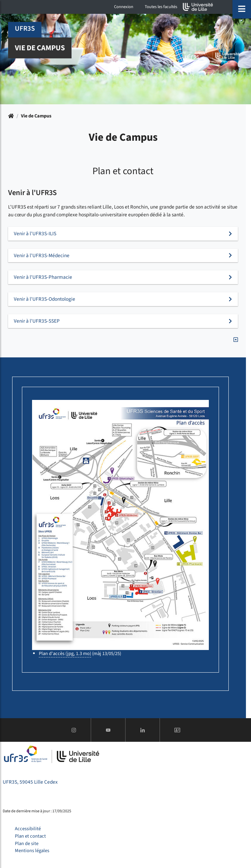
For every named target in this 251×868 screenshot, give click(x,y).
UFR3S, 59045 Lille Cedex (30, 782)
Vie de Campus (36, 116)
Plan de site (27, 844)
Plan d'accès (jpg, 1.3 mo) (65, 654)
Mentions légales (32, 851)
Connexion (124, 7)
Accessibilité (28, 829)
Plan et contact (30, 836)
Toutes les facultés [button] (161, 7)
